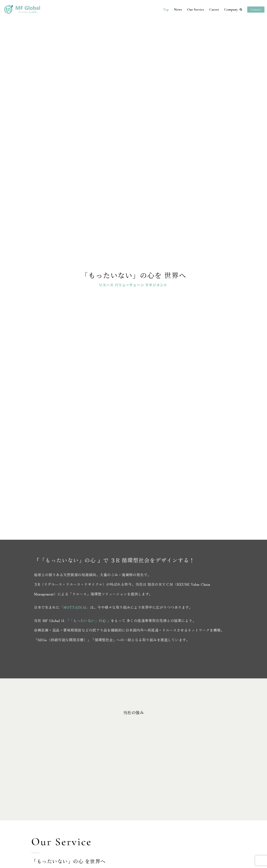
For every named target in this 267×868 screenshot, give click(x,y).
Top (166, 9)
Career (214, 9)
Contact (256, 9)
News (178, 9)
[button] (241, 9)
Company (231, 9)
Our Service (196, 9)
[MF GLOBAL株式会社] (20, 9)
